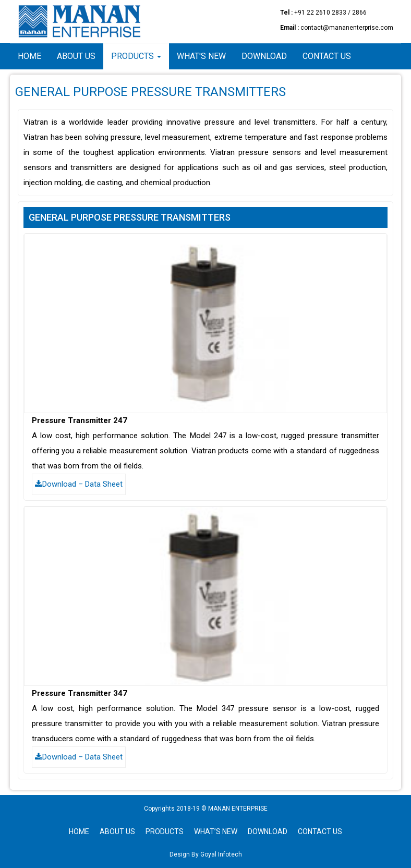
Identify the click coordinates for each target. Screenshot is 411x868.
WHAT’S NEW (216, 831)
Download (264, 56)
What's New (201, 56)
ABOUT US (117, 831)
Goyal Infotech (220, 854)
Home (29, 56)
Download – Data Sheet (79, 484)
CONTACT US (320, 831)
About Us (76, 56)
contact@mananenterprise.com (347, 28)
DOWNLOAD (268, 831)
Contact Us (327, 56)
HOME (79, 831)
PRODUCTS (165, 831)
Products (136, 56)
